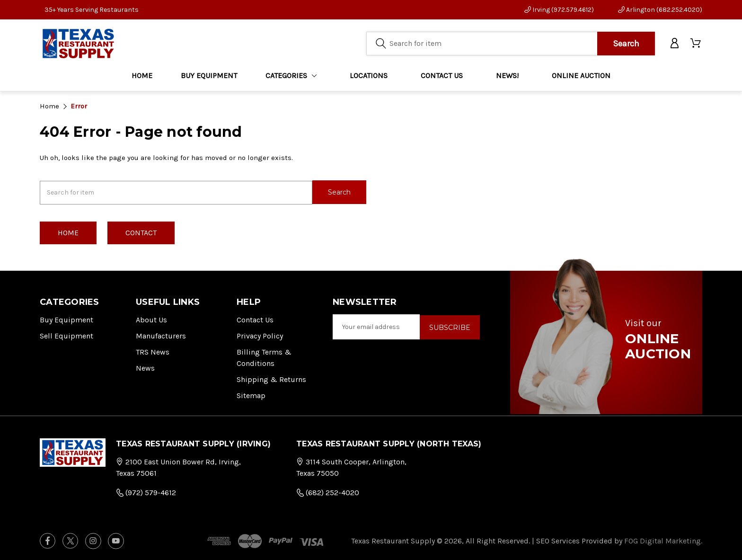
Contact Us (255, 319)
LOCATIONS (369, 76)
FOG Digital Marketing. (663, 540)
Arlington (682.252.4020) (660, 10)
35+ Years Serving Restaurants (92, 10)
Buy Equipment (66, 319)
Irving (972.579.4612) (559, 10)
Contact (141, 232)
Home (142, 76)
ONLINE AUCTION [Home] (581, 76)
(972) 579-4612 (146, 492)
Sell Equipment (66, 335)
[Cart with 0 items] (696, 44)
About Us (151, 319)
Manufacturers (161, 335)
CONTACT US (442, 76)
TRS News (153, 351)
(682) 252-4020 (328, 492)
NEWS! (507, 76)
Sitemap (251, 395)
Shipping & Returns (271, 378)
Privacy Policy (260, 335)
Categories (291, 76)
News (145, 367)
